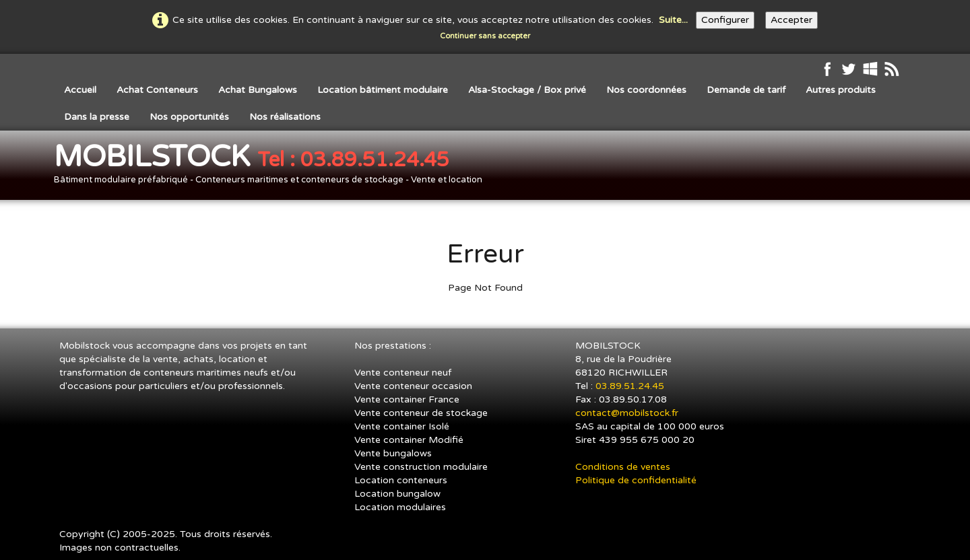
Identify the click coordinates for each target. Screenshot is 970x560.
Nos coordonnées (646, 90)
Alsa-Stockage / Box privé (527, 90)
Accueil (80, 90)
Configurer (725, 20)
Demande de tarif (746, 90)
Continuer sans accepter (485, 36)
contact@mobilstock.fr (627, 413)
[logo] (273, 167)
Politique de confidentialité (636, 480)
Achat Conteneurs (157, 90)
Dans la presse (97, 117)
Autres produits (841, 90)
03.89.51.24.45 (631, 386)
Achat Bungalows (258, 90)
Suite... (673, 20)
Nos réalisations (285, 117)
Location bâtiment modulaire (383, 90)
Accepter (791, 20)
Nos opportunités (189, 117)
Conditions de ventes (623, 467)
